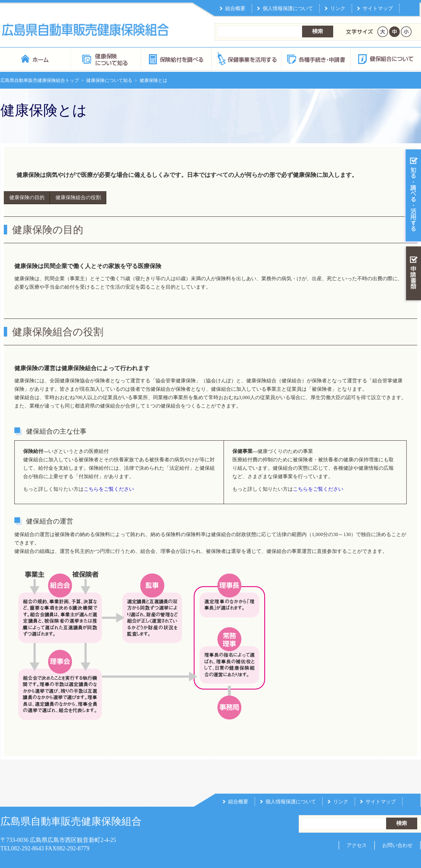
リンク (341, 783)
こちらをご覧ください (109, 471)
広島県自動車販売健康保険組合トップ (40, 62)
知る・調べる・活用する (412, 178)
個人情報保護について (291, 783)
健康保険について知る (106, 40)
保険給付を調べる (176, 40)
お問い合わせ (397, 827)
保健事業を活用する (246, 40)
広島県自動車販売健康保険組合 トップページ (36, 40)
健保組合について (385, 40)
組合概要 (238, 783)
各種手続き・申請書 (316, 40)
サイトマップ (381, 783)
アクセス (357, 827)
